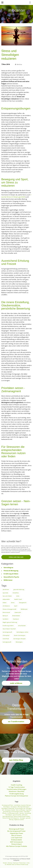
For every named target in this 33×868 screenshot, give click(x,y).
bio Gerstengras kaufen (17, 812)
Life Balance (6, 606)
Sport (16, 606)
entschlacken (22, 626)
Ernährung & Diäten (11, 574)
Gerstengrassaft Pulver (8, 805)
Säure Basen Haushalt (9, 629)
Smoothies (16, 593)
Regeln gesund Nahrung (10, 622)
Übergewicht (23, 603)
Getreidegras (8, 567)
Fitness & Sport (16, 844)
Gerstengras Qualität (10, 810)
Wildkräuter (8, 580)
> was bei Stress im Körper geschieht (16, 196)
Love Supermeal (17, 838)
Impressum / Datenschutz (19, 863)
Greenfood (6, 639)
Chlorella (4, 813)
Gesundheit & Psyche (11, 577)
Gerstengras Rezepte (19, 639)
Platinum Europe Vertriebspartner (17, 796)
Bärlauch (5, 616)
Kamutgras (23, 818)
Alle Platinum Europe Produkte (17, 846)
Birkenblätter (16, 616)
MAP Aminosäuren (16, 842)
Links (28, 863)
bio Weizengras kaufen (13, 813)
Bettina (19, 64)
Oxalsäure (16, 619)
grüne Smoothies (17, 815)
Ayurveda (5, 593)
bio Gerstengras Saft (20, 808)
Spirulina (22, 813)
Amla (18, 596)
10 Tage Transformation (17, 787)
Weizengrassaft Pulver (16, 829)
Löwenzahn (18, 612)
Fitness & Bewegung (11, 571)
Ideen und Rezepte (21, 810)
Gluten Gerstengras (20, 635)
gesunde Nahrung (19, 589)
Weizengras (19, 642)
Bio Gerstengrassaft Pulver (16, 831)
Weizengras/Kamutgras (24, 807)
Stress (13, 603)
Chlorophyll (6, 635)
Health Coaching (16, 785)
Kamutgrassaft (7, 642)
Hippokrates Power (17, 833)
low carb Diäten (7, 596)
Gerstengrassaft (7, 632)
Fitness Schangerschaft (9, 609)
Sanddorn (6, 619)
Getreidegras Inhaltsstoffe (8, 808)
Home (12, 14)
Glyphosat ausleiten (19, 820)
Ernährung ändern (8, 626)
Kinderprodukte (16, 840)
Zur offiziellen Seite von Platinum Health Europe (16, 864)
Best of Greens (17, 835)
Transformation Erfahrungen (17, 789)
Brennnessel (6, 612)
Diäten (5, 603)
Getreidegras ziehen (22, 632)
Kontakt (5, 863)
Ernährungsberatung (17, 794)
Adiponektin (6, 599)
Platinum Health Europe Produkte (22, 816)
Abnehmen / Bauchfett (16, 791)
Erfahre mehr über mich (16, 557)
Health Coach (18, 599)
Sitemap (10, 863)
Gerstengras (14, 807)
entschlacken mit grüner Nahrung (22, 805)
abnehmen (6, 589)
